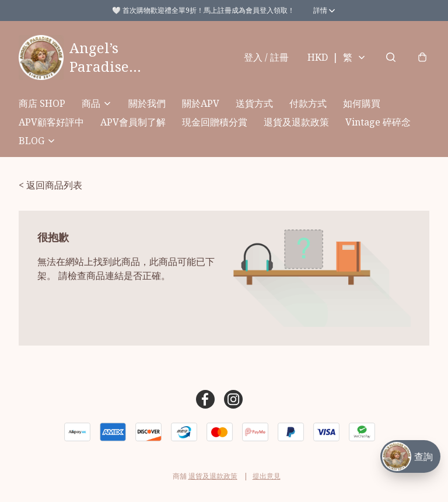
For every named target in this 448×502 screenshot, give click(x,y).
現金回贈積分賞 (215, 122)
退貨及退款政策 (296, 122)
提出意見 (267, 476)
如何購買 (362, 103)
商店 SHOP (42, 103)
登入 (266, 57)
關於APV (201, 103)
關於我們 (147, 103)
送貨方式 (254, 103)
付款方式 (308, 103)
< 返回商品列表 (50, 185)
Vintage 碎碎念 (378, 122)
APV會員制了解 (133, 122)
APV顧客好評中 (51, 122)
